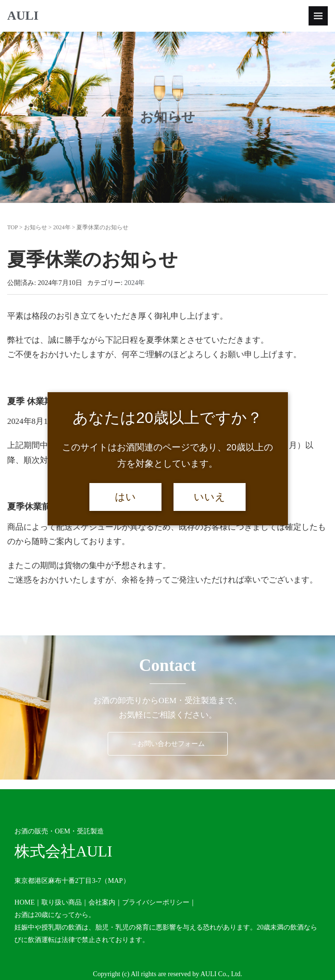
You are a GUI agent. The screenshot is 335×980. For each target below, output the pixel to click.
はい (125, 497)
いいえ (210, 497)
